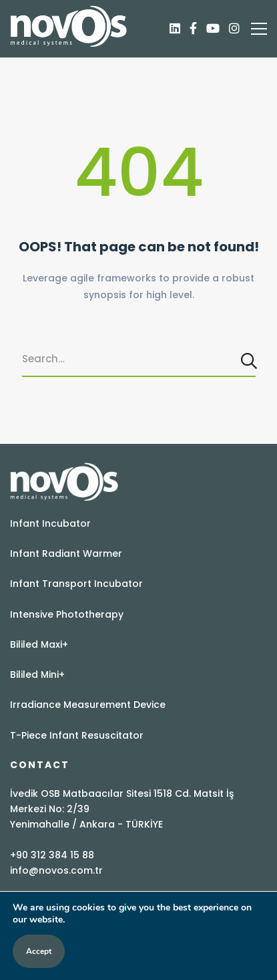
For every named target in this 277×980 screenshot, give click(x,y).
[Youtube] (213, 29)
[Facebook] (193, 29)
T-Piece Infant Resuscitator (77, 735)
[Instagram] (234, 29)
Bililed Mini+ (37, 675)
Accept (39, 951)
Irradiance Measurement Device (88, 705)
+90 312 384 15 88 (52, 855)
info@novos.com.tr (56, 870)
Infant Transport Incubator (76, 584)
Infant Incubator (50, 523)
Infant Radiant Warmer (66, 554)
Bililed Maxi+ (39, 644)
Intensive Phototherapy (67, 614)
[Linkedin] (175, 29)
